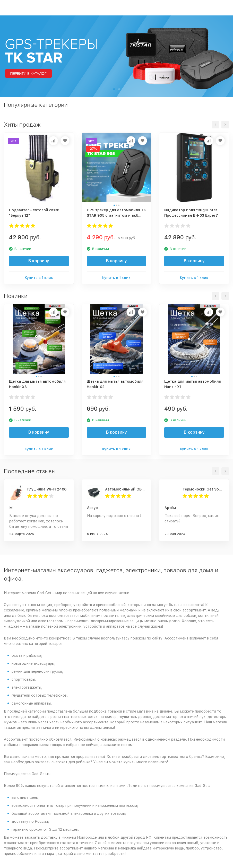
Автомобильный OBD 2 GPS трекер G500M (126, 489)
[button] (114, 89)
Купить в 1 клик (39, 278)
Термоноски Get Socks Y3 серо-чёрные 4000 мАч (203, 489)
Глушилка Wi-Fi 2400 (47, 489)
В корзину (39, 261)
